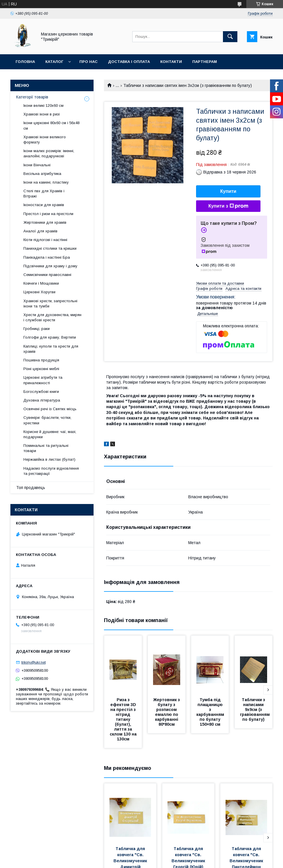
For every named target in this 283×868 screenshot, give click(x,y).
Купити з (228, 206)
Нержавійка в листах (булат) (49, 459)
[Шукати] (230, 37)
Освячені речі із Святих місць (50, 409)
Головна (25, 62)
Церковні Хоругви (39, 292)
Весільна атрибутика (42, 174)
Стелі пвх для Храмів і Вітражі (44, 194)
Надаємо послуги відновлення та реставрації (51, 471)
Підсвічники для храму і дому (50, 266)
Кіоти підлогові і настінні (45, 240)
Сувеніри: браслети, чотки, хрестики (47, 420)
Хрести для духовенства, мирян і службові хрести (52, 317)
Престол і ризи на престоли (48, 214)
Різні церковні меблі (41, 369)
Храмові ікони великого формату (45, 140)
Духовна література (42, 400)
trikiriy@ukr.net (33, 662)
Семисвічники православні (47, 275)
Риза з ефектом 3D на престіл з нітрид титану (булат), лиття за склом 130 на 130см (124, 719)
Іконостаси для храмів (44, 205)
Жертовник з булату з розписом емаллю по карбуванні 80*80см (167, 712)
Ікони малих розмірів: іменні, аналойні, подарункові (49, 153)
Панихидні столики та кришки (50, 248)
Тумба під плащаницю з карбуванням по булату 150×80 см (211, 712)
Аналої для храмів (40, 231)
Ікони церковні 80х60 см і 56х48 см (51, 125)
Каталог (54, 62)
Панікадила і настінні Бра (47, 257)
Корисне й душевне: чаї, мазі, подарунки (50, 434)
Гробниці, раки (37, 329)
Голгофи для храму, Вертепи (50, 337)
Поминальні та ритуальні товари (46, 448)
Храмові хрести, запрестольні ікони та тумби (50, 304)
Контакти (171, 62)
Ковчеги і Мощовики (41, 283)
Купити (228, 191)
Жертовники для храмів (45, 222)
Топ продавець (31, 488)
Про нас (89, 62)
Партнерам (205, 62)
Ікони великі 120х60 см (43, 106)
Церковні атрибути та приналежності (43, 380)
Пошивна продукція (41, 360)
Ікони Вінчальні (37, 165)
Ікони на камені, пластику (46, 182)
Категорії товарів (32, 97)
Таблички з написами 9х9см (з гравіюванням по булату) (255, 710)
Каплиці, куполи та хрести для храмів (51, 349)
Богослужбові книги (41, 392)
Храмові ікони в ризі (42, 114)
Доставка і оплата (129, 62)
